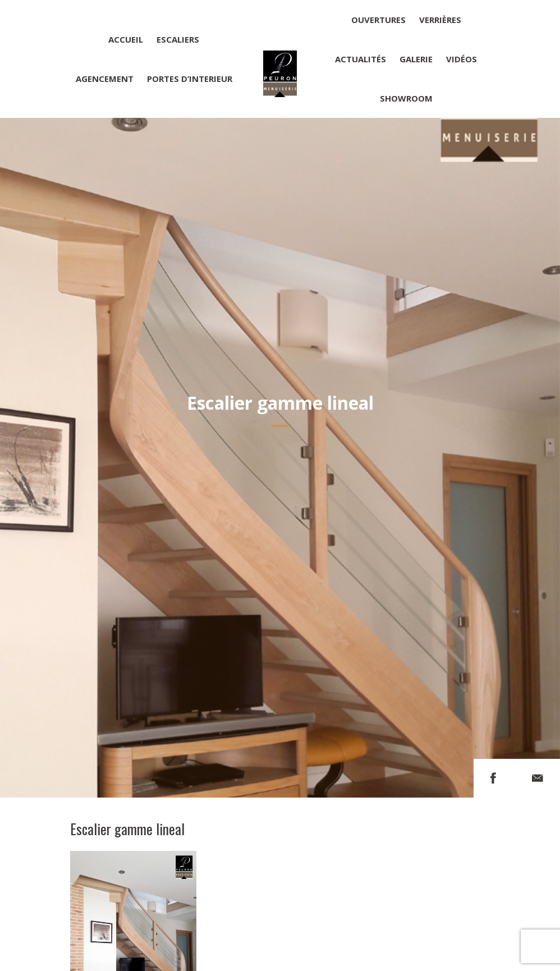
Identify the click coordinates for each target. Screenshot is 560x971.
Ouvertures (378, 20)
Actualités (361, 59)
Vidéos (462, 59)
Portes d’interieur (190, 79)
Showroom (406, 98)
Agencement (105, 79)
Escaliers (178, 39)
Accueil (126, 39)
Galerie (416, 59)
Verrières (440, 20)
